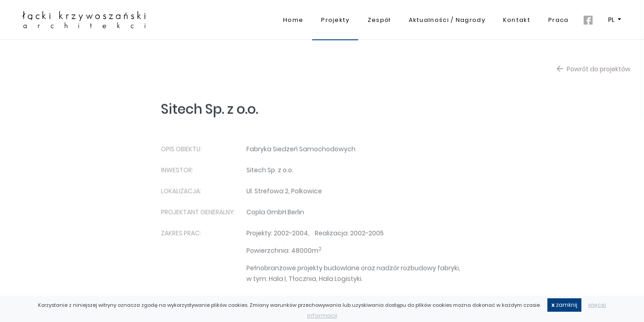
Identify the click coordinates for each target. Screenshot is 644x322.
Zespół (379, 20)
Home (293, 20)
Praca (559, 20)
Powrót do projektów (594, 71)
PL (612, 20)
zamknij (564, 305)
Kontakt (517, 20)
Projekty (335, 20)
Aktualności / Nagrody (447, 20)
